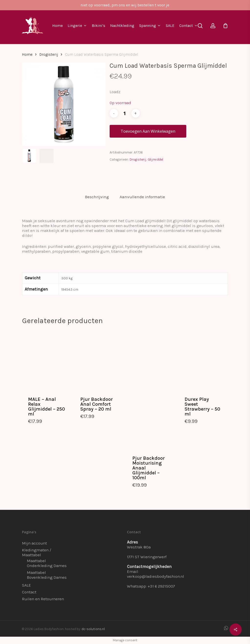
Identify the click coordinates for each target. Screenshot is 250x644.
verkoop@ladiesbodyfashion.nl (156, 576)
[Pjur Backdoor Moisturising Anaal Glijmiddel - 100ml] (151, 389)
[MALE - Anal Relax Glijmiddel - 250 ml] (47, 360)
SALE (26, 585)
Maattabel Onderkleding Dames (47, 563)
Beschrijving (97, 197)
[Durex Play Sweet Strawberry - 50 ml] (203, 360)
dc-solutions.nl (93, 629)
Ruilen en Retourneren (43, 599)
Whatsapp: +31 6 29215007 (151, 586)
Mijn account (34, 543)
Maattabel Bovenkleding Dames (47, 575)
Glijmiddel (155, 159)
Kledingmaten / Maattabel (37, 552)
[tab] (97, 197)
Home (27, 55)
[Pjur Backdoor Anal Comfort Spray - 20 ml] (99, 360)
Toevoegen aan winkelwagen (148, 131)
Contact (29, 592)
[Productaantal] (125, 113)
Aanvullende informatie (142, 197)
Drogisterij (49, 55)
